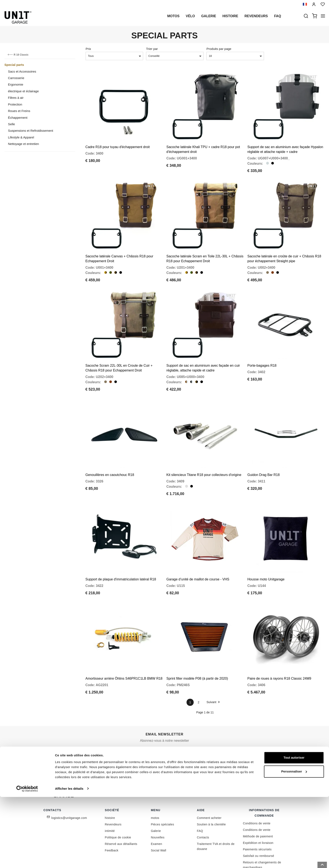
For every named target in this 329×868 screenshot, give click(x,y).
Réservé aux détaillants (121, 815)
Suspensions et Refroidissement (31, 131)
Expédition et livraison (258, 813)
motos (173, 16)
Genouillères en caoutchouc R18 (110, 455)
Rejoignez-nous (213, 724)
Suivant (213, 673)
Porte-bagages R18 (262, 351)
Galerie (209, 16)
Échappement (18, 118)
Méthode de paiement (258, 807)
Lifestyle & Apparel (21, 137)
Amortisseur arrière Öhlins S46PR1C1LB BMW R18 (124, 649)
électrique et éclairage (23, 91)
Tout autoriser (294, 829)
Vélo (190, 16)
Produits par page (219, 49)
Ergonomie (16, 84)
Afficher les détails (69, 860)
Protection (15, 104)
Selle (11, 124)
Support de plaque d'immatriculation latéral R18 (121, 555)
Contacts (203, 808)
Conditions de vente (257, 794)
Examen (157, 815)
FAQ (200, 802)
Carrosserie (16, 78)
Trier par (152, 49)
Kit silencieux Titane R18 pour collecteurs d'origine (204, 455)
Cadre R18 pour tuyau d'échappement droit (117, 142)
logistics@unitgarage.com (69, 788)
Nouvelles (158, 808)
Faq (277, 16)
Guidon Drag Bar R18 (264, 455)
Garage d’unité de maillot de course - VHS (198, 555)
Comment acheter (209, 788)
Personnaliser (294, 843)
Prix (88, 49)
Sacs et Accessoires (22, 71)
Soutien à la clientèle (211, 795)
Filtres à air (16, 98)
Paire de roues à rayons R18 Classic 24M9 (279, 649)
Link (195, 734)
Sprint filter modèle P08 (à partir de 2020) (197, 649)
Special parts (14, 65)
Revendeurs (256, 16)
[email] (167, 725)
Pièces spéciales (163, 795)
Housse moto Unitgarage (266, 555)
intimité (110, 802)
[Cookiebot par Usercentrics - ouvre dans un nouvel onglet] (27, 860)
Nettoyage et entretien (23, 144)
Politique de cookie (118, 808)
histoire (230, 16)
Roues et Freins (19, 111)
